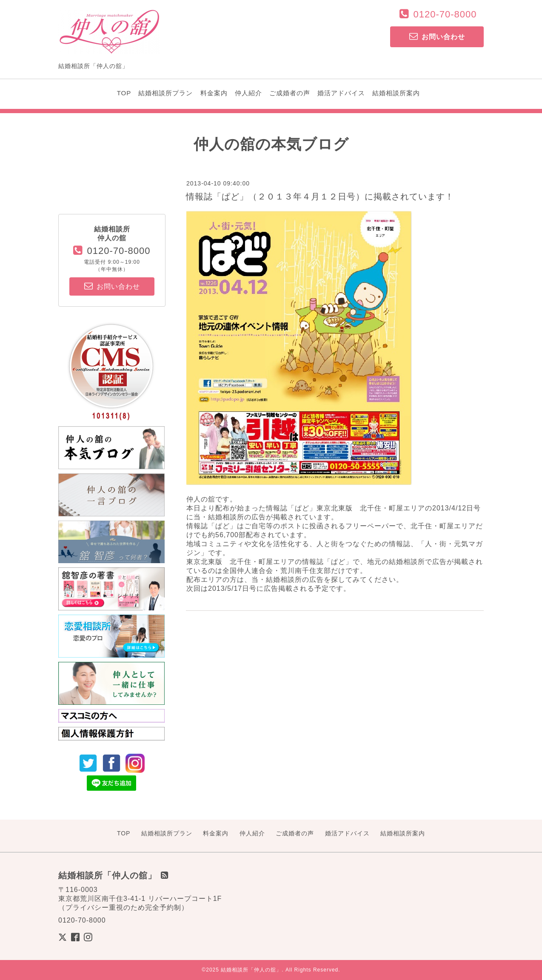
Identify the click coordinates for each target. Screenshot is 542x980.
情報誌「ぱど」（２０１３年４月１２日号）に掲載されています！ (320, 197)
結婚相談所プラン (165, 93)
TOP (124, 93)
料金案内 (214, 93)
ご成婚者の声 (290, 93)
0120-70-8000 (445, 14)
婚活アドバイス (341, 93)
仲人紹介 (248, 93)
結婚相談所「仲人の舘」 (251, 970)
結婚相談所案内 (396, 93)
